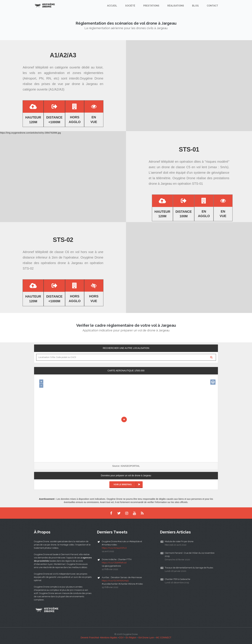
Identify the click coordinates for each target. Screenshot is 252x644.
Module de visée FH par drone (179, 541)
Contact (212, 6)
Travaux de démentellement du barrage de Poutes (189, 568)
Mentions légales (109, 638)
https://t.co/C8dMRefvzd (114, 563)
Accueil (112, 6)
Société (130, 6)
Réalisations (176, 6)
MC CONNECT (164, 638)
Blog (195, 6)
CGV (121, 638)
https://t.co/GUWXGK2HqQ (115, 581)
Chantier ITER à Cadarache (177, 579)
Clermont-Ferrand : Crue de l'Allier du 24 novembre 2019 (190, 555)
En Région (131, 638)
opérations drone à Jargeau (62, 263)
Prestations (151, 6)
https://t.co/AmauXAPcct (114, 548)
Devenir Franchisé (90, 638)
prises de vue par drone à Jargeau (70, 84)
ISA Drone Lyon (146, 638)
